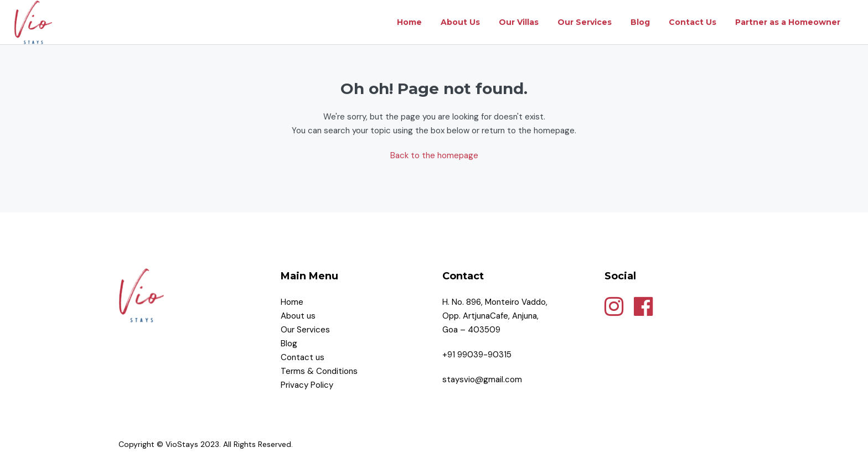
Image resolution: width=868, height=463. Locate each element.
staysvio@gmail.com (482, 379)
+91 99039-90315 (477, 355)
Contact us (304, 357)
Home (409, 22)
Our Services (585, 22)
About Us (460, 22)
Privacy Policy (308, 385)
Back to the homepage (434, 155)
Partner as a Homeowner (788, 22)
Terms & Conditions (320, 371)
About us (298, 316)
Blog (640, 22)
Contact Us (693, 22)
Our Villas (519, 22)
